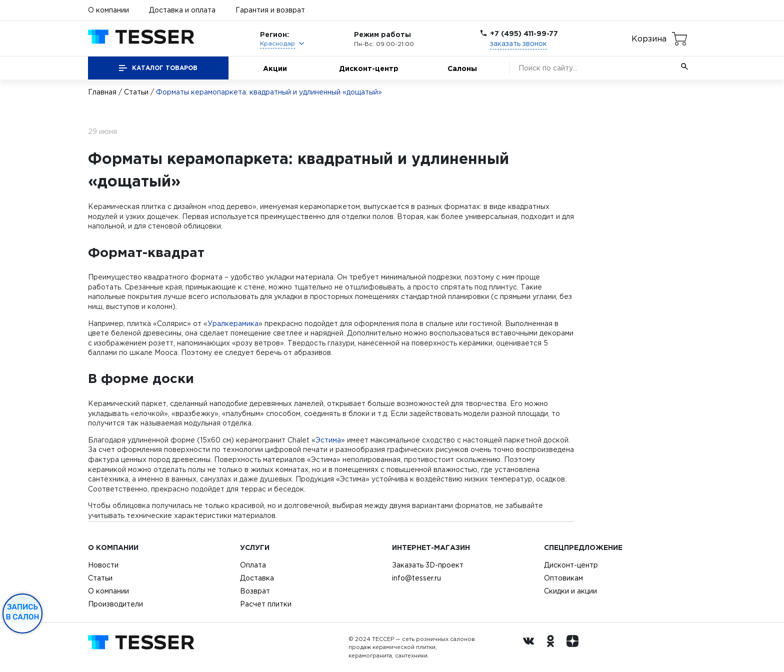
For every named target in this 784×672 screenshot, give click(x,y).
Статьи (136, 92)
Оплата (253, 565)
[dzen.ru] (575, 647)
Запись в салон (23, 612)
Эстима (328, 440)
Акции (275, 68)
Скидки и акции (570, 591)
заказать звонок (518, 43)
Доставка (257, 578)
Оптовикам (563, 578)
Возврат (255, 591)
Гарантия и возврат (270, 10)
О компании (108, 10)
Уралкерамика (233, 323)
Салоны (462, 68)
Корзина (649, 38)
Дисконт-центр (369, 68)
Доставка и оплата (182, 10)
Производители (115, 604)
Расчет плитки (266, 604)
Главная (102, 92)
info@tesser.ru (416, 578)
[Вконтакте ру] (531, 647)
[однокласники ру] (553, 647)
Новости (103, 565)
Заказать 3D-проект (428, 565)
